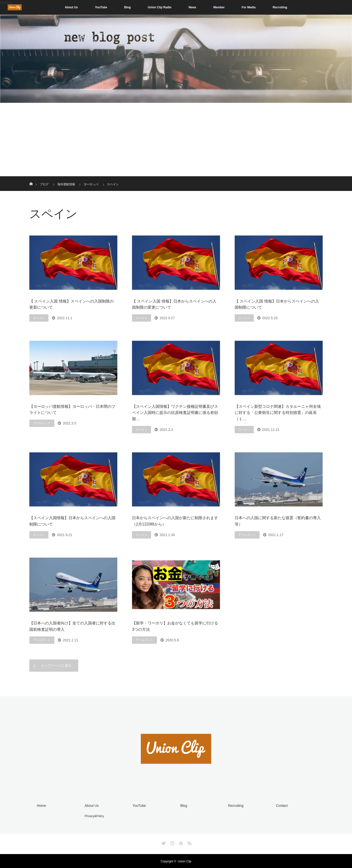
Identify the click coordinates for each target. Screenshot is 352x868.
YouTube (101, 7)
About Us (71, 7)
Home (40, 805)
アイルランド (42, 423)
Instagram (172, 842)
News (192, 7)
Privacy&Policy (93, 815)
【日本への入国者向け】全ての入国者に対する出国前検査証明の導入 (72, 626)
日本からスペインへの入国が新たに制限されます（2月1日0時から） (175, 521)
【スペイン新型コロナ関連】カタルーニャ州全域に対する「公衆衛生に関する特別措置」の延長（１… (278, 413)
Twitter (163, 842)
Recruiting (280, 7)
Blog (127, 7)
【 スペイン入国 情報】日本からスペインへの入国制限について (277, 304)
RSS (189, 842)
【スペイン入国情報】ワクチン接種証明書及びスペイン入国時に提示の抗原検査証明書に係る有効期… (175, 413)
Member (219, 7)
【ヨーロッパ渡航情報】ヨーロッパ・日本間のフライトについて (72, 410)
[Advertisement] (176, 140)
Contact (281, 805)
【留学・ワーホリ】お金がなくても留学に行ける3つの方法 (175, 626)
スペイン (39, 318)
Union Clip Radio (160, 7)
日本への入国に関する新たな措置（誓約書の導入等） (278, 521)
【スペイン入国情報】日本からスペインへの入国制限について (72, 521)
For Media (249, 7)
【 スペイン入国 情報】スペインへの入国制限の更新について (71, 304)
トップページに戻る (56, 666)
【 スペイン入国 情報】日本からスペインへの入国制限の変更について (174, 304)
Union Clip (184, 861)
